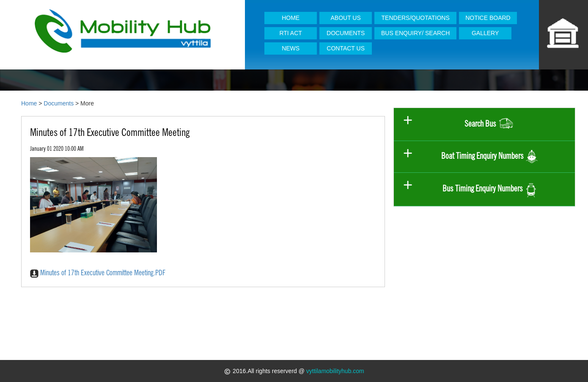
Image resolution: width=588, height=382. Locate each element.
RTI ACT (290, 33)
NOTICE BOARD (488, 18)
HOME (291, 18)
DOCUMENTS (346, 33)
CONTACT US (346, 48)
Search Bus (490, 124)
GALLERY (485, 33)
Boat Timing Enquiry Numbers (490, 157)
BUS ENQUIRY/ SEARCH (415, 33)
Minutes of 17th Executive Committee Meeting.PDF (98, 273)
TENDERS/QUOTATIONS (416, 18)
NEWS (291, 48)
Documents (59, 103)
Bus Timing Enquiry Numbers (490, 189)
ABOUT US (346, 18)
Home (29, 103)
